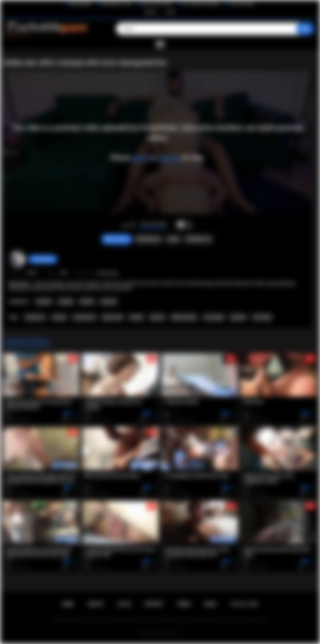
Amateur (44, 302)
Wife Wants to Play (117, 4)
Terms (184, 604)
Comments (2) (198, 239)
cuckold (59, 317)
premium (238, 317)
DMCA (211, 604)
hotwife (136, 317)
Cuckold (66, 302)
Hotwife (87, 302)
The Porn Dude (242, 4)
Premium (109, 302)
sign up (169, 157)
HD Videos (262, 317)
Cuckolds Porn (167, 633)
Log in (171, 12)
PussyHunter (43, 259)
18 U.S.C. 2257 (244, 604)
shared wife (112, 317)
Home (68, 604)
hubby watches (184, 317)
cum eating (214, 317)
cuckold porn (84, 317)
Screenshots (148, 239)
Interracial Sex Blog (157, 4)
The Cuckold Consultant (201, 4)
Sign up (151, 12)
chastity (157, 317)
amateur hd (35, 317)
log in (140, 157)
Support (154, 604)
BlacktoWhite (81, 4)
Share (173, 239)
